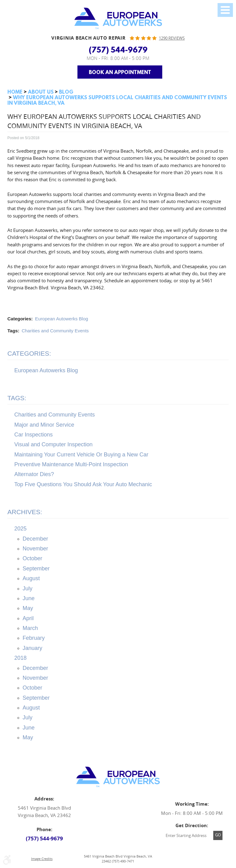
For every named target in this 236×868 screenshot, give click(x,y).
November (35, 549)
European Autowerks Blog (62, 319)
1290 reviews (172, 38)
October (33, 558)
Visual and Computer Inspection (54, 444)
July (28, 588)
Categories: (29, 353)
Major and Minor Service (44, 425)
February (34, 638)
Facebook (103, 819)
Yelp (133, 819)
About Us (41, 92)
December (35, 539)
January (33, 648)
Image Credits (42, 859)
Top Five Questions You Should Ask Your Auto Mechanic (83, 484)
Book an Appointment (120, 72)
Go (218, 835)
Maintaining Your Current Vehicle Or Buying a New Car (81, 455)
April (28, 618)
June (29, 598)
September (36, 569)
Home (15, 92)
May (28, 608)
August (31, 578)
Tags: (17, 398)
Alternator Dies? (34, 474)
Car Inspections (34, 435)
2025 (21, 529)
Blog (66, 92)
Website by (194, 859)
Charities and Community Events (55, 331)
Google (118, 819)
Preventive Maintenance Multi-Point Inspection (71, 464)
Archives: (25, 512)
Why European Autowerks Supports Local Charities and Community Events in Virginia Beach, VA (117, 100)
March (30, 628)
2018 (21, 658)
